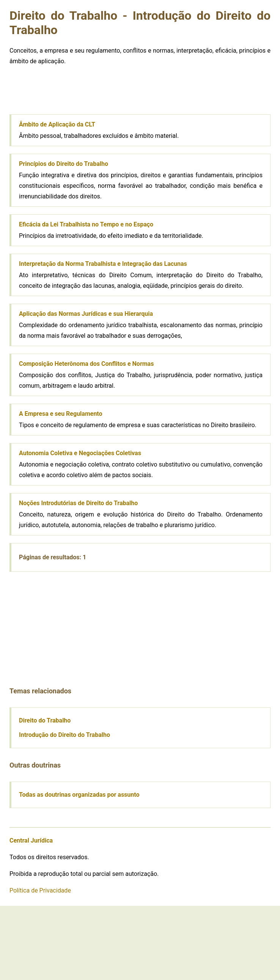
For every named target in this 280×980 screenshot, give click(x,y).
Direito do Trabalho (45, 720)
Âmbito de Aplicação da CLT (57, 124)
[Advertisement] (66, 92)
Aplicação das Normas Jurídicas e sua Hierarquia (86, 314)
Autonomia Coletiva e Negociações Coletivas (80, 453)
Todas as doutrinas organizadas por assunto (79, 795)
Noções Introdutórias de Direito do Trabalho (78, 503)
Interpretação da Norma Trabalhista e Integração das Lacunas (103, 264)
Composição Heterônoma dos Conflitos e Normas (86, 364)
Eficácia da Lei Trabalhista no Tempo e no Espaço (86, 224)
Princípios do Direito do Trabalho (64, 164)
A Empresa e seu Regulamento (61, 414)
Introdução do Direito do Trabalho (64, 735)
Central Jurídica (31, 840)
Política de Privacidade (40, 890)
